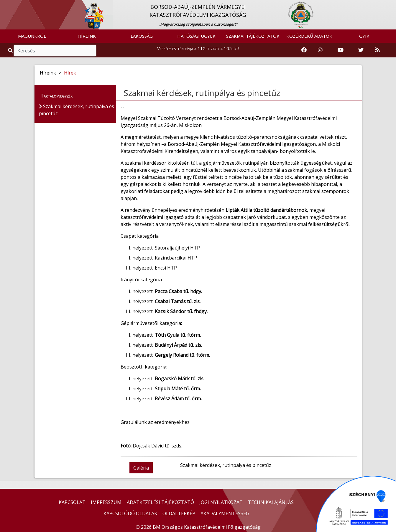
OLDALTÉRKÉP (179, 513)
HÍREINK (87, 36)
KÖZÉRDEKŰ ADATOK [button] (309, 36)
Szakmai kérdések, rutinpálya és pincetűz (202, 93)
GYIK (364, 36)
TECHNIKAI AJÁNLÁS (271, 502)
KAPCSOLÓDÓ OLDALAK (130, 513)
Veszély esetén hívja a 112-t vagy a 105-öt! (198, 48)
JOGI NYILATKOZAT (221, 502)
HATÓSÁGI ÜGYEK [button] (196, 36)
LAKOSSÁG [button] (142, 36)
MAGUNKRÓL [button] (32, 36)
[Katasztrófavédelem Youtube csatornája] (341, 50)
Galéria (141, 468)
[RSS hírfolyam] (377, 50)
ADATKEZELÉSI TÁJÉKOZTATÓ (160, 502)
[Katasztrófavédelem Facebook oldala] (304, 50)
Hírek (70, 73)
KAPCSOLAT (72, 502)
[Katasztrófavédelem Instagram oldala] (320, 50)
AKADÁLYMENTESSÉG (225, 513)
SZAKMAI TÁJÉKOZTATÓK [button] (253, 36)
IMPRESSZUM (106, 502)
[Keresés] (55, 51)
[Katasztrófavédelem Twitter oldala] (361, 50)
